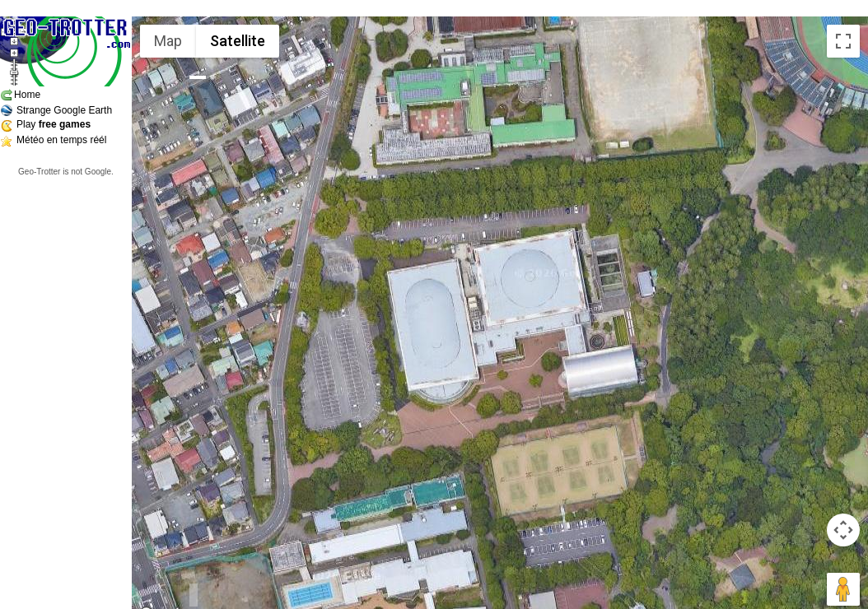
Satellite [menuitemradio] (238, 41)
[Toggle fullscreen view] (843, 41)
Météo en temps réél (61, 140)
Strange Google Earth (64, 110)
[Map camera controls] (843, 530)
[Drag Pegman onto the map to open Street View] (843, 589)
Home (27, 95)
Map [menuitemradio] (168, 41)
